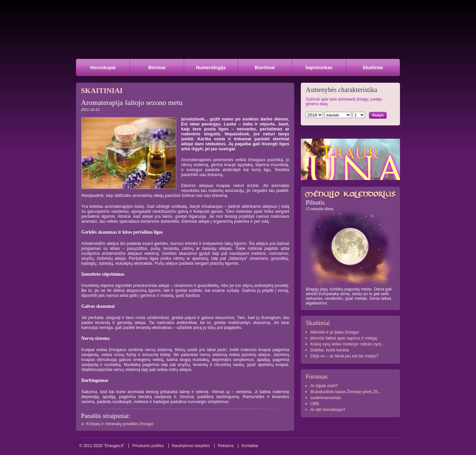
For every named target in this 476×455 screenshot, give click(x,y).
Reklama (226, 446)
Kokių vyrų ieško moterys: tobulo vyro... (348, 344)
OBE (315, 404)
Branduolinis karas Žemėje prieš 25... (346, 392)
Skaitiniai (373, 68)
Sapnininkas (319, 68)
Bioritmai (265, 68)
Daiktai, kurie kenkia (330, 350)
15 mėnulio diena (319, 209)
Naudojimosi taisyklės (191, 446)
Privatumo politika (148, 446)
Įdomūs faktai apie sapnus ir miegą (344, 338)
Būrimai (157, 68)
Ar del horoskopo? (328, 409)
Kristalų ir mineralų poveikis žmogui (120, 424)
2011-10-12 (90, 110)
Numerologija (211, 68)
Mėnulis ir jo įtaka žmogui (335, 332)
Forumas (317, 376)
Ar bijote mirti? (324, 386)
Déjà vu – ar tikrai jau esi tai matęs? (344, 356)
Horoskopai (103, 68)
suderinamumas (326, 398)
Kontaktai (250, 446)
